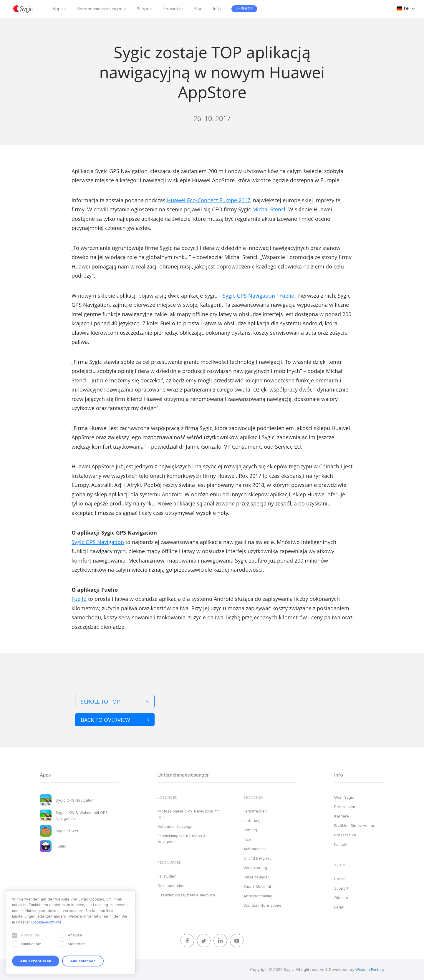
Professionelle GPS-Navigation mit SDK (189, 814)
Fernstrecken (255, 811)
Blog (198, 9)
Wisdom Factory (370, 969)
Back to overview (115, 720)
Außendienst (255, 849)
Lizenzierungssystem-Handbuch (186, 895)
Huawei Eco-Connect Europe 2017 (209, 200)
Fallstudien (167, 876)
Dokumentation (171, 886)
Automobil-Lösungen (176, 826)
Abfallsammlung (258, 896)
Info (217, 9)
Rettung (250, 830)
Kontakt (341, 844)
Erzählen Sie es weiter (354, 825)
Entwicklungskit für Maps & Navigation (182, 839)
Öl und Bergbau (257, 858)
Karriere (342, 816)
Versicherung (255, 868)
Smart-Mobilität (257, 886)
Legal (339, 907)
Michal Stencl (269, 209)
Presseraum (345, 835)
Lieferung (252, 820)
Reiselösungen (257, 877)
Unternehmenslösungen (100, 9)
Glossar (341, 898)
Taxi (247, 839)
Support (145, 9)
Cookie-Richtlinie (46, 922)
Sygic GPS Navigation (249, 296)
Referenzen (345, 807)
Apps (58, 9)
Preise (340, 879)
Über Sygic (344, 797)
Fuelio (287, 296)
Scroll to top (115, 702)
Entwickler (173, 9)
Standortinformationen (264, 905)
